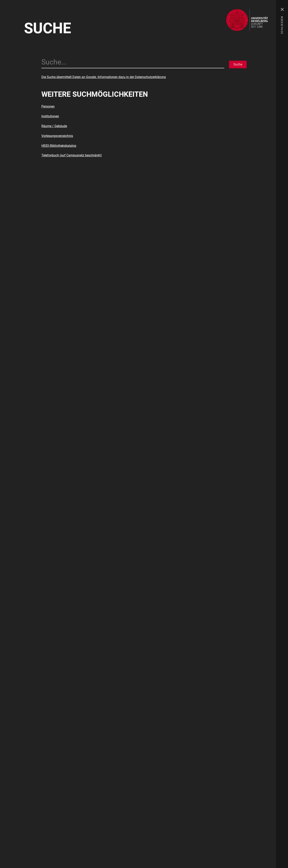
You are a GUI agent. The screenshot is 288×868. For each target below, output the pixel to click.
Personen (48, 106)
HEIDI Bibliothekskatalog (59, 146)
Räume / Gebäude (54, 126)
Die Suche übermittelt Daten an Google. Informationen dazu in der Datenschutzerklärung (104, 77)
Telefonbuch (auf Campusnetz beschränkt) (72, 155)
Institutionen (50, 116)
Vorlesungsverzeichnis (57, 136)
